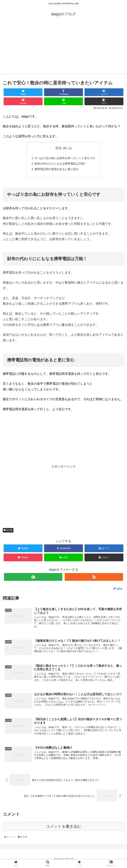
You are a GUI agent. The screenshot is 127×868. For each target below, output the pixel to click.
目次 (59, 148)
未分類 (8, 530)
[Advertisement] (63, 49)
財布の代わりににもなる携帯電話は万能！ (61, 164)
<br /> (13, 437)
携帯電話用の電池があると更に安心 (57, 169)
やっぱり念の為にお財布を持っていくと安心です (65, 158)
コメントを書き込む (64, 826)
